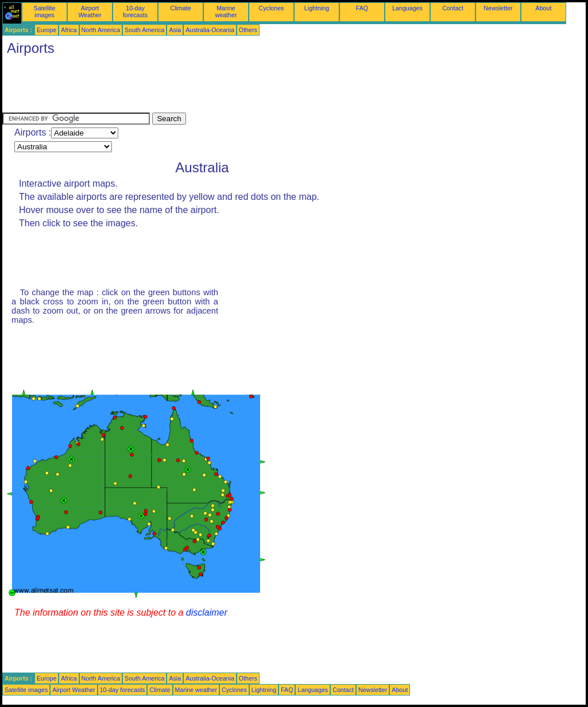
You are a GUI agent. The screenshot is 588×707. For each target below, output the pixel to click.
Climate (180, 8)
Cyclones (272, 8)
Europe (47, 30)
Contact (453, 8)
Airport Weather (90, 11)
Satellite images (45, 11)
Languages (407, 8)
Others (248, 30)
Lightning (317, 8)
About (544, 8)
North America (101, 30)
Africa (69, 30)
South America (144, 30)
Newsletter (498, 8)
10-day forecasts (135, 11)
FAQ (362, 8)
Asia (175, 30)
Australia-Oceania (210, 30)
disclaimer (207, 613)
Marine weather (226, 11)
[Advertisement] (211, 87)
